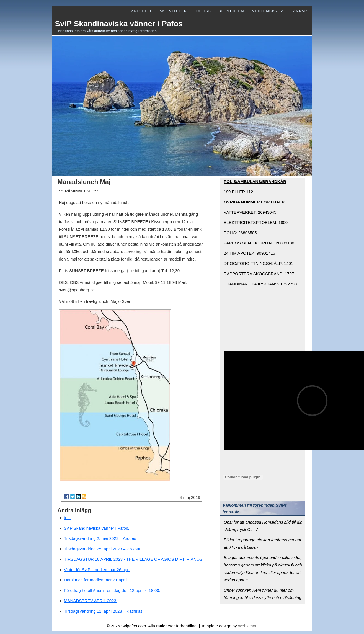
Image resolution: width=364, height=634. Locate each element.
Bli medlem (232, 11)
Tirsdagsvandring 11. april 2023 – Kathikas (103, 611)
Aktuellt (142, 11)
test (67, 518)
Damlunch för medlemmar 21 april (95, 580)
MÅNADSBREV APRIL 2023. (91, 601)
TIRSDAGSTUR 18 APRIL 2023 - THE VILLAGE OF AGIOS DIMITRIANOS (133, 559)
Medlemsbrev (267, 11)
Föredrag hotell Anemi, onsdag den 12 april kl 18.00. (112, 590)
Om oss (203, 11)
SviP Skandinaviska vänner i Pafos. (97, 528)
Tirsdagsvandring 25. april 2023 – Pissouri (103, 549)
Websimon (248, 626)
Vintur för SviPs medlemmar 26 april (97, 570)
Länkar (299, 11)
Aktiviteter (173, 11)
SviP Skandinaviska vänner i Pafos (119, 24)
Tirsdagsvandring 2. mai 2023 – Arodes (100, 538)
